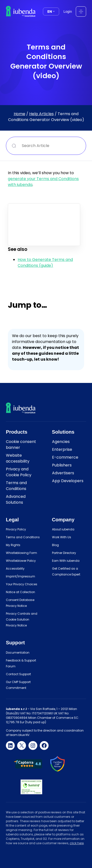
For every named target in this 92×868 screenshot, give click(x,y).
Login (68, 12)
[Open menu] (81, 12)
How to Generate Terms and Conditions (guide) (45, 263)
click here (77, 843)
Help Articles (41, 114)
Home (20, 114)
